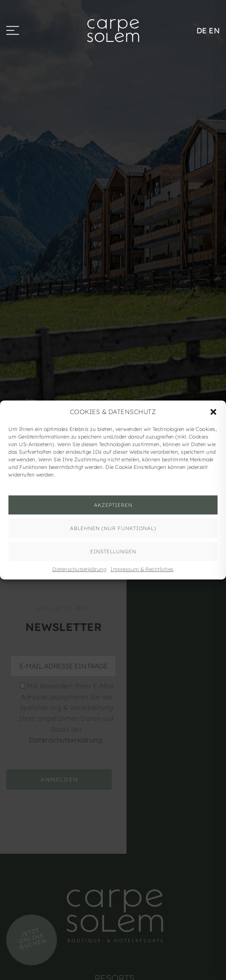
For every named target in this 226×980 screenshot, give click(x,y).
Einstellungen (113, 551)
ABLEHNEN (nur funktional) (113, 528)
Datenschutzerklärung (79, 569)
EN (214, 31)
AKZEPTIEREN (113, 505)
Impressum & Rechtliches (142, 569)
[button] (213, 412)
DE (202, 31)
